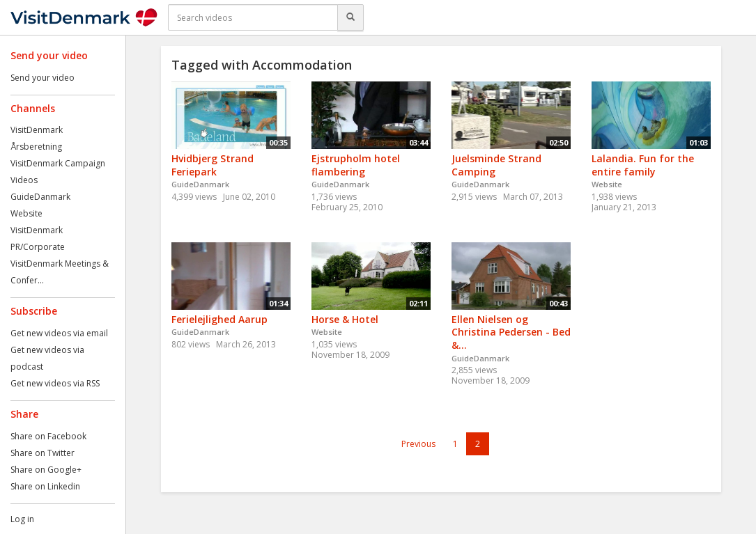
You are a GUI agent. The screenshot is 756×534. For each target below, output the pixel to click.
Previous (418, 444)
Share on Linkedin (45, 486)
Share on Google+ (46, 470)
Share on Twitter (43, 453)
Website (26, 213)
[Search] (350, 17)
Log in (22, 519)
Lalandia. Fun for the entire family (643, 165)
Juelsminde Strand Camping (496, 165)
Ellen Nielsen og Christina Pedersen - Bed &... (511, 332)
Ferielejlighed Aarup (219, 319)
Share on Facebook (48, 436)
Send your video (43, 78)
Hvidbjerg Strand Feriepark (213, 165)
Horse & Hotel (345, 319)
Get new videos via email (59, 333)
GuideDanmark (40, 197)
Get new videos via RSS (55, 383)
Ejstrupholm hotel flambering (356, 165)
